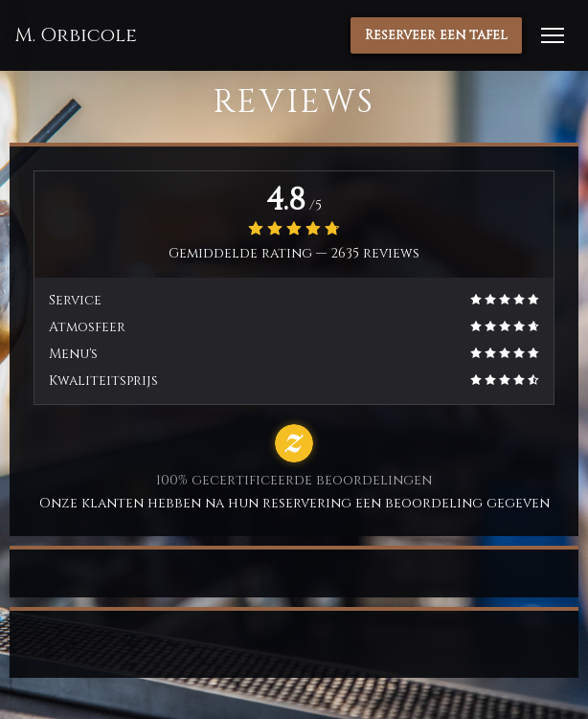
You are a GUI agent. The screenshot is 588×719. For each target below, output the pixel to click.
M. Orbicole (76, 35)
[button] (553, 35)
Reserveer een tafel (436, 35)
